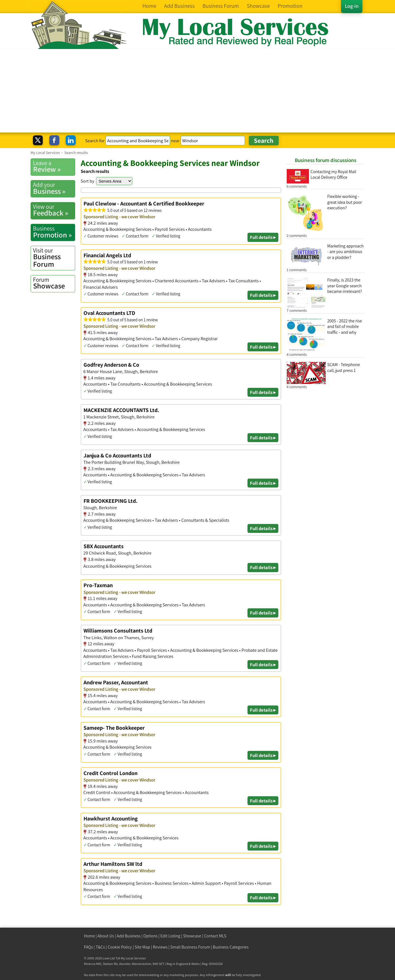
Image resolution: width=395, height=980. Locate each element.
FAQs (89, 947)
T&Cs (100, 947)
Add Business (129, 936)
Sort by (88, 181)
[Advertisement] (198, 91)
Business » (54, 188)
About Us (106, 936)
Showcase (54, 283)
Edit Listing (170, 936)
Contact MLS (215, 936)
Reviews (160, 947)
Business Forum (54, 258)
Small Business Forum (190, 947)
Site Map (143, 947)
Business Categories (231, 947)
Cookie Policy (120, 947)
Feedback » (54, 210)
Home (89, 936)
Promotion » (54, 232)
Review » (54, 166)
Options (150, 936)
